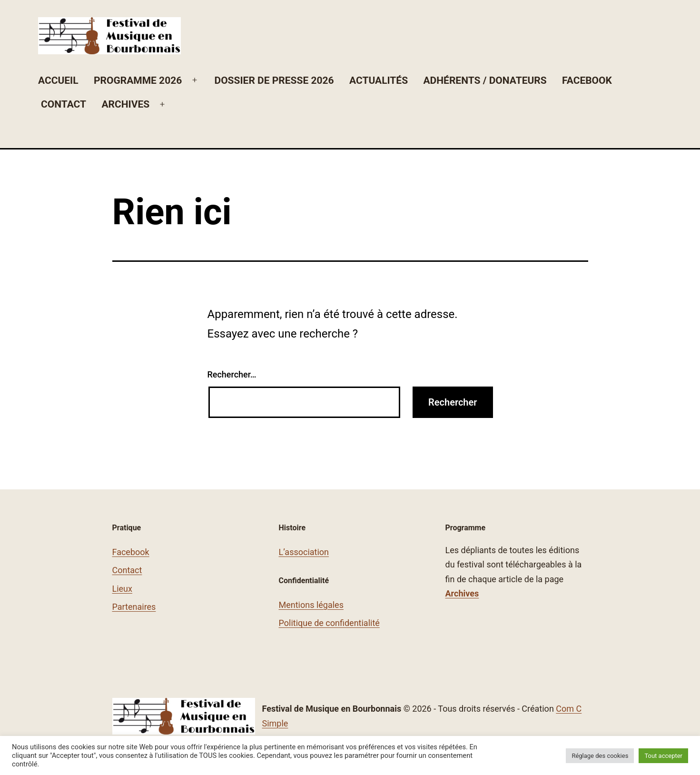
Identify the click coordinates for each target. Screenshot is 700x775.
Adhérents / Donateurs (485, 80)
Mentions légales (311, 605)
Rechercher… (232, 374)
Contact (64, 104)
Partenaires (134, 607)
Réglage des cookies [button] (600, 756)
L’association (304, 552)
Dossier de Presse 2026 (274, 80)
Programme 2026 (138, 80)
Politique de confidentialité (329, 623)
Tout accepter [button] (663, 756)
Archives (125, 104)
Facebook (587, 80)
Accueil (58, 80)
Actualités (379, 80)
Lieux (122, 589)
